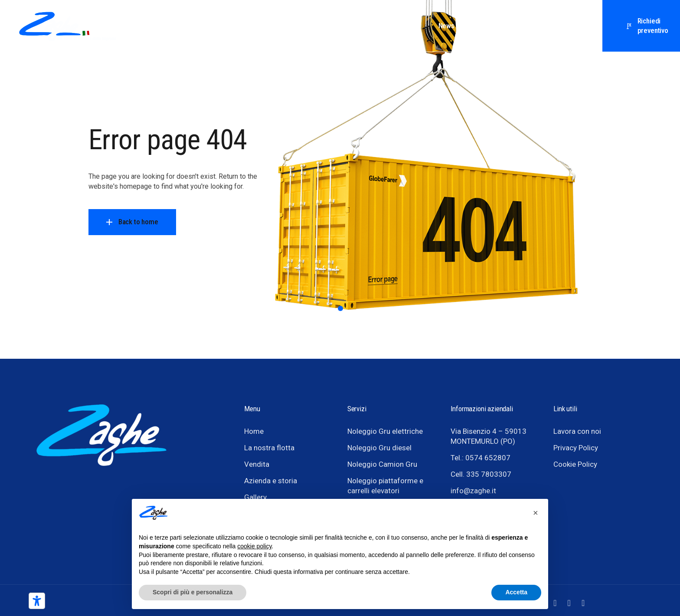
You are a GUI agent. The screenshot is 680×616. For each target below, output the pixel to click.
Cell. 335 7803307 (481, 474)
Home (254, 431)
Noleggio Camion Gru (382, 464)
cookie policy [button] (254, 546)
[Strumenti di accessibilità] (37, 601)
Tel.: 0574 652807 (481, 458)
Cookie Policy (575, 464)
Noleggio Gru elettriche (385, 431)
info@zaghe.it (473, 491)
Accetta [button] (516, 592)
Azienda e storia (271, 481)
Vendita (257, 464)
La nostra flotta (269, 448)
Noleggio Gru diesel (379, 448)
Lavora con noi (577, 431)
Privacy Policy (576, 448)
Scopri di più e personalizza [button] (193, 592)
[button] (537, 513)
